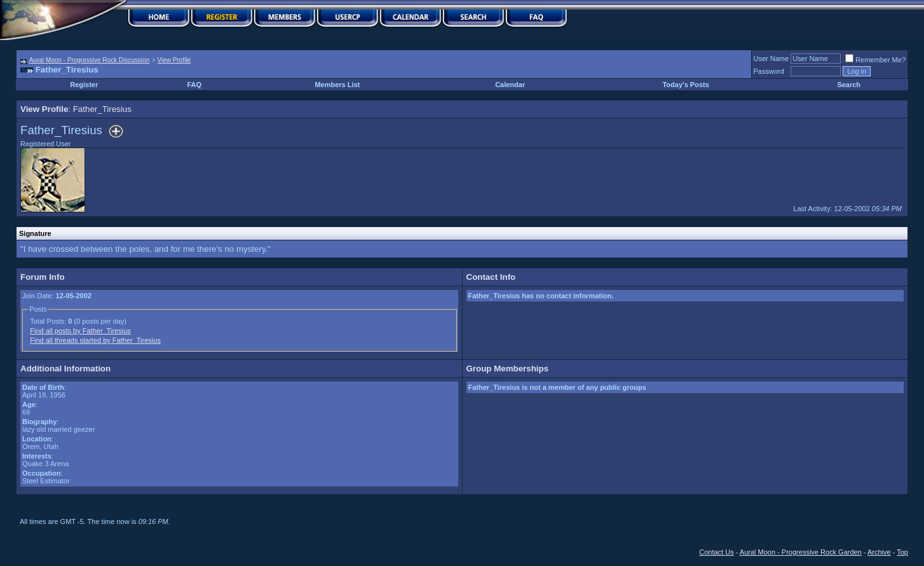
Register (84, 85)
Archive (879, 552)
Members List (337, 85)
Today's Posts (685, 85)
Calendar (510, 85)
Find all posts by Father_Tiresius (80, 331)
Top (902, 552)
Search (849, 85)
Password (769, 71)
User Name (771, 59)
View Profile (174, 60)
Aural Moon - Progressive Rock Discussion (90, 60)
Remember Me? (875, 60)
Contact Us (716, 552)
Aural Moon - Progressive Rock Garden (801, 552)
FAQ (195, 85)
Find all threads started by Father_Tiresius (95, 340)
